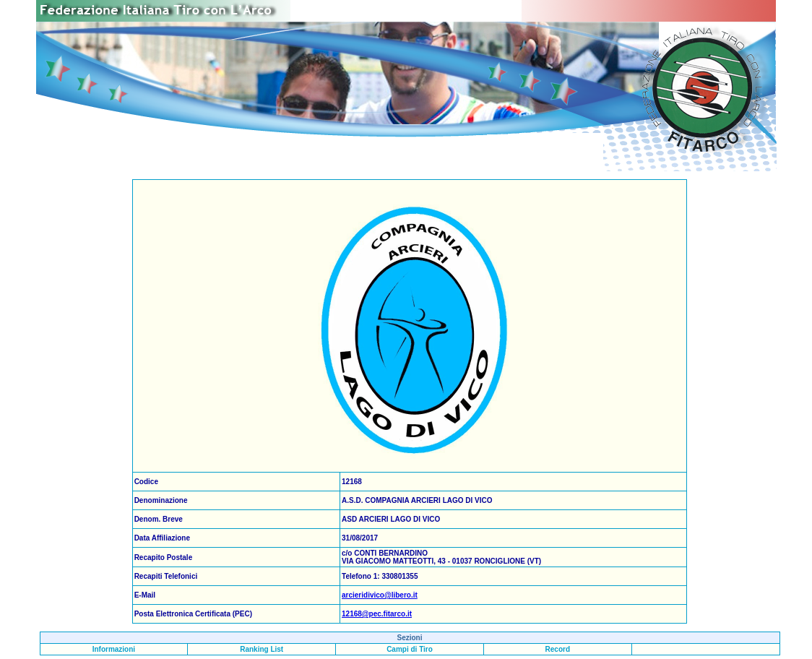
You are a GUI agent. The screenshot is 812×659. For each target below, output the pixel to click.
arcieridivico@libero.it (380, 595)
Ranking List (262, 649)
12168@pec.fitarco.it (377, 614)
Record (558, 649)
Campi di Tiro (410, 649)
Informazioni (114, 649)
